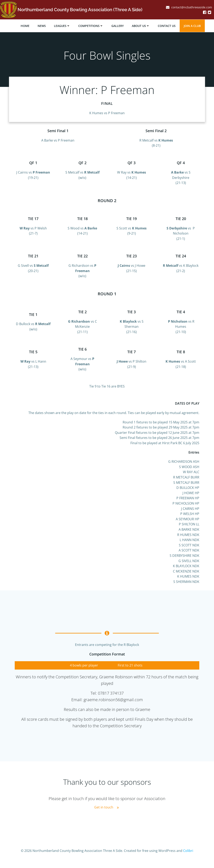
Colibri (188, 856)
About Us (141, 26)
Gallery (118, 26)
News (42, 26)
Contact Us (167, 26)
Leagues (62, 26)
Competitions (91, 26)
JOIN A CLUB (193, 26)
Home (25, 26)
